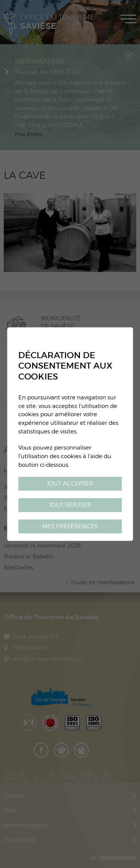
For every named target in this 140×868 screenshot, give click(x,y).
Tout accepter (70, 483)
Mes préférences (70, 526)
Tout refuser (70, 505)
